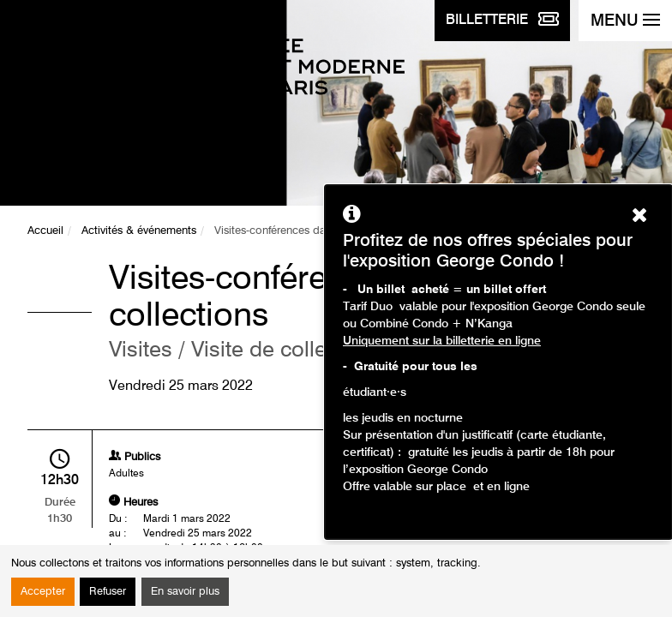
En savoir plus (185, 592)
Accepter (43, 592)
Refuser (108, 592)
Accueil (45, 231)
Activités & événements (139, 231)
